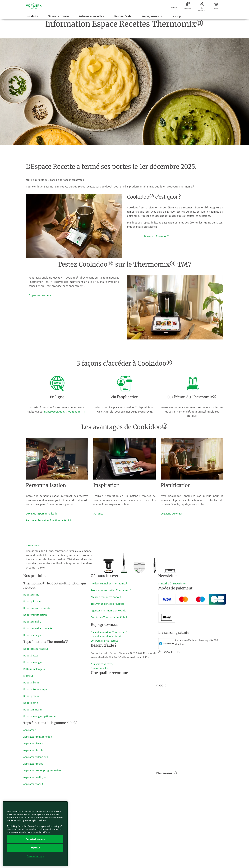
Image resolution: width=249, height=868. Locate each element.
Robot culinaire (32, 621)
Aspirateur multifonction (38, 737)
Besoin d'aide (123, 16)
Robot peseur (31, 696)
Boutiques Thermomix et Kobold (110, 617)
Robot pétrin (31, 703)
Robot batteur (31, 655)
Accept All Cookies (35, 839)
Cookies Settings (35, 856)
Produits (33, 16)
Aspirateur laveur (33, 743)
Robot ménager (32, 635)
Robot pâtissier (32, 601)
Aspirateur (29, 730)
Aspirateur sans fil (34, 784)
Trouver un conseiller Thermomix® (111, 590)
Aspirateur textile (33, 750)
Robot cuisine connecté (37, 608)
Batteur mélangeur (34, 669)
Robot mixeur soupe (35, 689)
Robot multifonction (35, 615)
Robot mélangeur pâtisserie (39, 716)
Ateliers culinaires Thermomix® (109, 583)
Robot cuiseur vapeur (36, 649)
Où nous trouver (59, 16)
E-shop (177, 16)
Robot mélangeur (33, 662)
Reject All (35, 848)
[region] (35, 834)
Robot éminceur (33, 709)
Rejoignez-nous (152, 16)
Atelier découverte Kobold (106, 597)
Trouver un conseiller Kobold (108, 604)
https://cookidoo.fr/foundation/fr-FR (66, 411)
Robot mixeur (31, 682)
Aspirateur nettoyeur (35, 777)
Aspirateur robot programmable (42, 770)
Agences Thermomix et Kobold (109, 610)
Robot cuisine (31, 594)
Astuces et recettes (92, 16)
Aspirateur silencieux (36, 757)
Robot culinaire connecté (38, 628)
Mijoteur (28, 676)
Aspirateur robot (33, 764)
